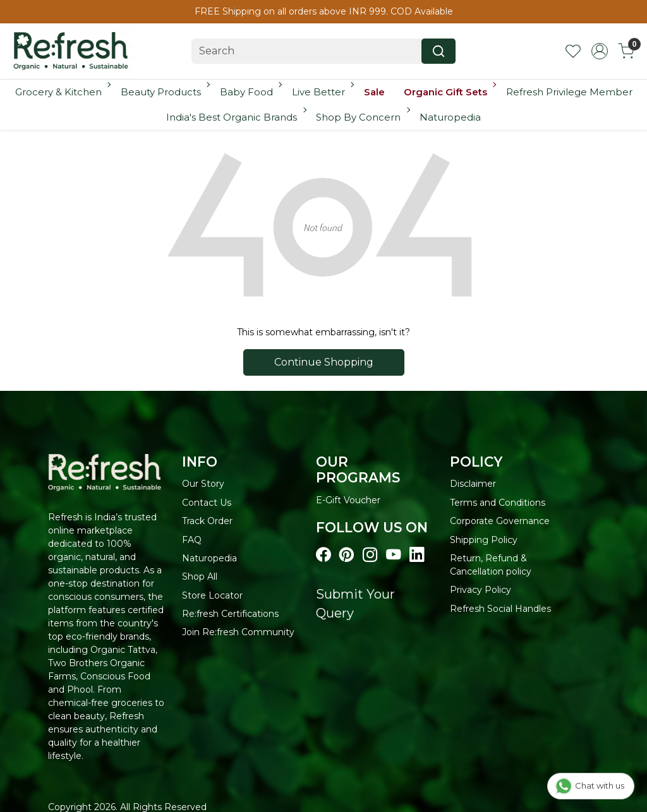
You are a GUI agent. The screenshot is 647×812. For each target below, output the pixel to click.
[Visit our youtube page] (393, 555)
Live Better (322, 92)
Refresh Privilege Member (569, 92)
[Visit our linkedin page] (417, 555)
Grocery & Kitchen (62, 92)
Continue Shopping (324, 362)
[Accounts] (600, 51)
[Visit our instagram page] (370, 555)
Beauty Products (165, 92)
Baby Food (250, 92)
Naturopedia (450, 117)
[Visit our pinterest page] (347, 555)
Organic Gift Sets (449, 92)
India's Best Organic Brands (235, 117)
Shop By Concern (362, 117)
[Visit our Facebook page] (323, 555)
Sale (374, 92)
